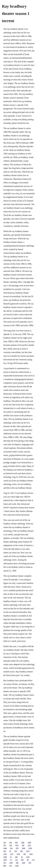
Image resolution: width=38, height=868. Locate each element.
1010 (31, 854)
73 (11, 860)
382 (23, 845)
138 (11, 845)
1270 (5, 854)
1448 (5, 848)
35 (10, 851)
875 (17, 848)
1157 (12, 854)
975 (30, 863)
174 (5, 863)
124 (16, 860)
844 (22, 860)
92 (22, 857)
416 (11, 843)
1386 (23, 843)
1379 (28, 857)
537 (5, 845)
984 (5, 866)
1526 (30, 848)
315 (11, 866)
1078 (5, 860)
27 (11, 857)
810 (16, 843)
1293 (24, 863)
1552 (18, 854)
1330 (11, 863)
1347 (17, 845)
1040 (24, 848)
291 (11, 848)
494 (16, 857)
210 (5, 843)
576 (16, 851)
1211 (29, 845)
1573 (28, 851)
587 (25, 854)
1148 (17, 866)
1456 (5, 857)
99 (28, 860)
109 (21, 851)
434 (5, 851)
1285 (29, 843)
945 (17, 863)
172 (33, 860)
